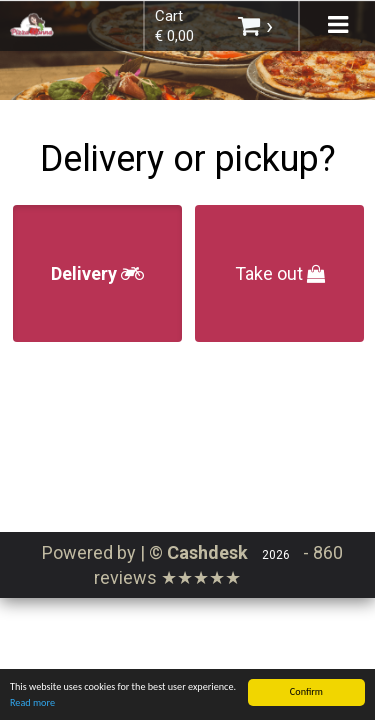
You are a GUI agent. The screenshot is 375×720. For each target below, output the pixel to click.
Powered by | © (147, 552)
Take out (280, 273)
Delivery (97, 273)
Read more (32, 705)
